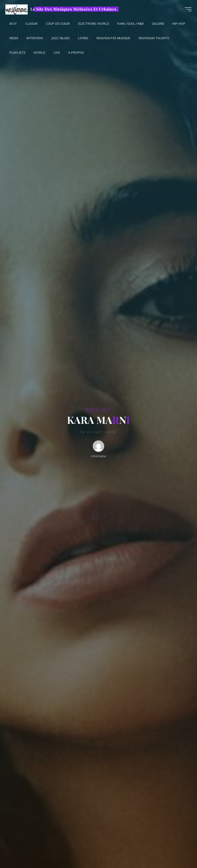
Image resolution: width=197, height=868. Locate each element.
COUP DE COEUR (98, 409)
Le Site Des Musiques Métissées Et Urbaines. (74, 9)
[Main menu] (188, 9)
